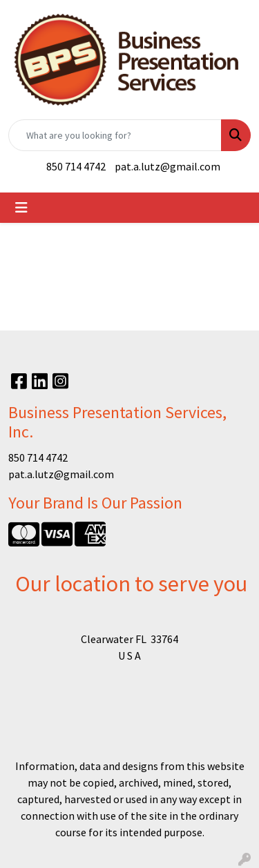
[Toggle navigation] (21, 208)
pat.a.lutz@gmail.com (167, 166)
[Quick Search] (115, 135)
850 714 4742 (76, 166)
